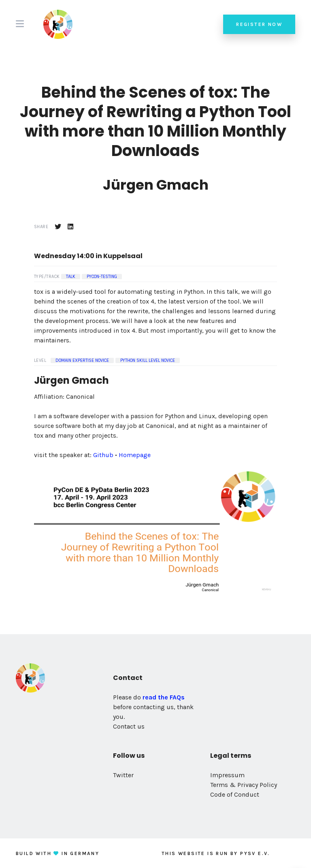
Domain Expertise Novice (82, 360)
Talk (71, 277)
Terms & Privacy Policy (244, 785)
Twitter (123, 775)
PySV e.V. (255, 853)
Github (103, 455)
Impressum (227, 775)
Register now (259, 24)
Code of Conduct (235, 794)
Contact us (129, 726)
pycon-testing (102, 277)
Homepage (135, 455)
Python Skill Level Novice (148, 360)
